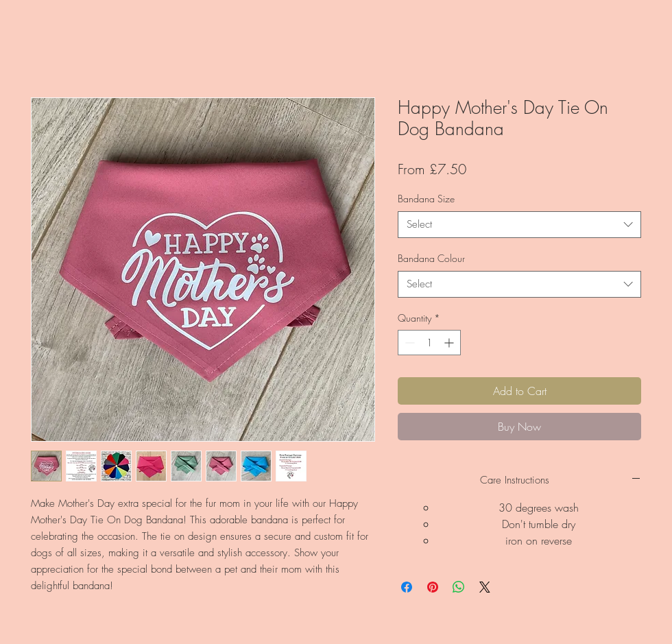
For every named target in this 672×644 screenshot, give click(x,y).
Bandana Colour (431, 258)
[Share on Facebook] (407, 587)
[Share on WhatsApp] (459, 587)
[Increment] (450, 343)
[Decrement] (408, 343)
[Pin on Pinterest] (433, 587)
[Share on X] (485, 587)
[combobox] (519, 225)
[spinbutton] (429, 343)
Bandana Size (426, 199)
